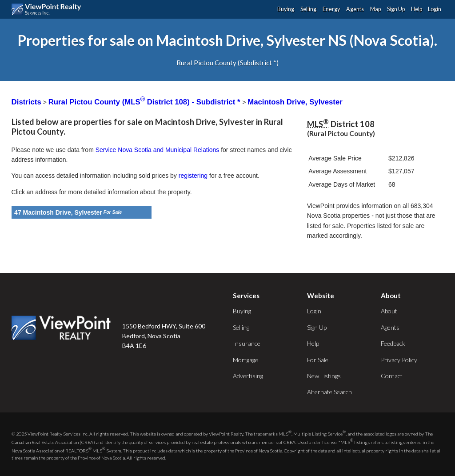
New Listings (324, 376)
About (389, 311)
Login (435, 9)
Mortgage (245, 360)
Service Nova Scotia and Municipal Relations (158, 150)
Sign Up (396, 9)
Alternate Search (329, 392)
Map (375, 9)
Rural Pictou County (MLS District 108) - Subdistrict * (145, 102)
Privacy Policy (399, 360)
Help (417, 9)
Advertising (248, 376)
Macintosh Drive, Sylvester (295, 102)
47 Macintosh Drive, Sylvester (58, 212)
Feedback (393, 343)
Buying (286, 9)
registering (193, 176)
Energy (331, 9)
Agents (355, 9)
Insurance (247, 343)
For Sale (318, 360)
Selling (308, 9)
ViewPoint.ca (49, 9)
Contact (392, 376)
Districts (26, 102)
